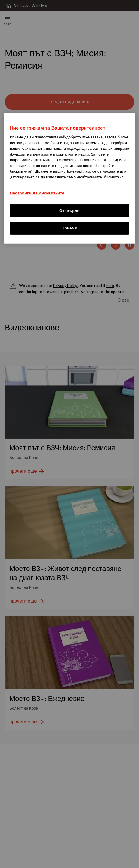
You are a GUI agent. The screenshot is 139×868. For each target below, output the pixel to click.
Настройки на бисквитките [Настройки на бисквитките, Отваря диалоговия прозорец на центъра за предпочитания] (37, 193)
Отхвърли (69, 211)
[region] (69, 179)
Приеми (69, 228)
